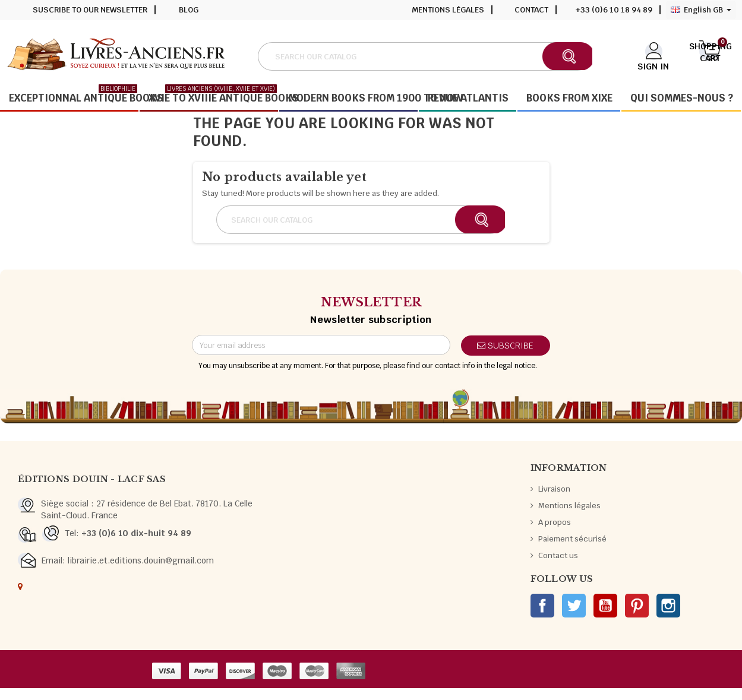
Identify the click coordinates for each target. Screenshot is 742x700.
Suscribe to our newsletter (90, 10)
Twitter (574, 606)
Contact (531, 10)
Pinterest (637, 606)
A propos (555, 522)
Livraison (554, 489)
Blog (189, 10)
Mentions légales (448, 10)
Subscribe (505, 346)
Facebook (542, 606)
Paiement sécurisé (572, 539)
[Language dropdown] (701, 10)
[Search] (425, 56)
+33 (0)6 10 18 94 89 (614, 10)
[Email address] (321, 345)
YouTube (605, 606)
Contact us (558, 555)
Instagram (668, 606)
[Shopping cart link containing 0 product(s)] (711, 55)
